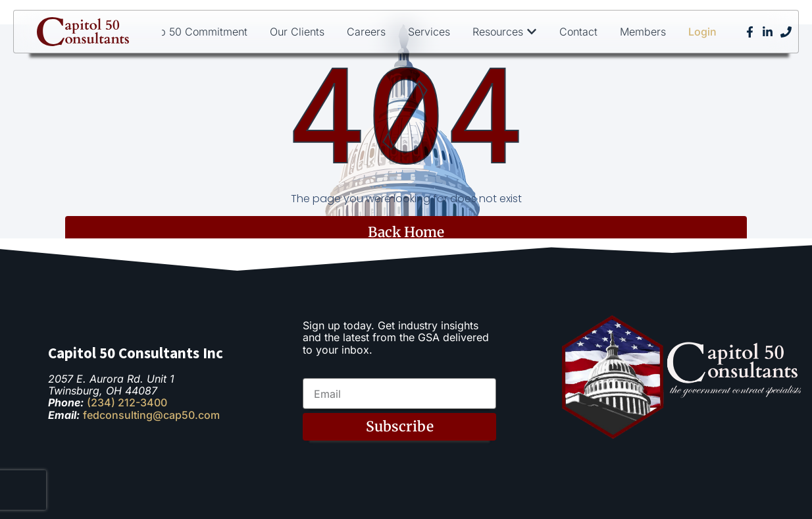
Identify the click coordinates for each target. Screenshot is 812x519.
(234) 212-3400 (127, 402)
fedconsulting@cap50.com (151, 415)
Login (702, 32)
